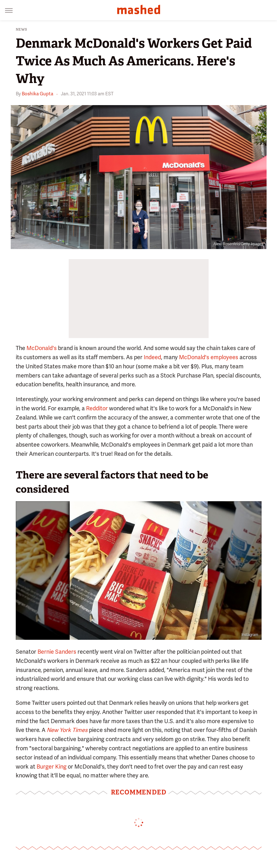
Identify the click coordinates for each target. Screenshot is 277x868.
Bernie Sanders (57, 652)
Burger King (52, 767)
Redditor (97, 408)
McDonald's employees (209, 357)
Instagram (250, 635)
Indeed (152, 357)
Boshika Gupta (38, 94)
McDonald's (42, 348)
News (22, 30)
